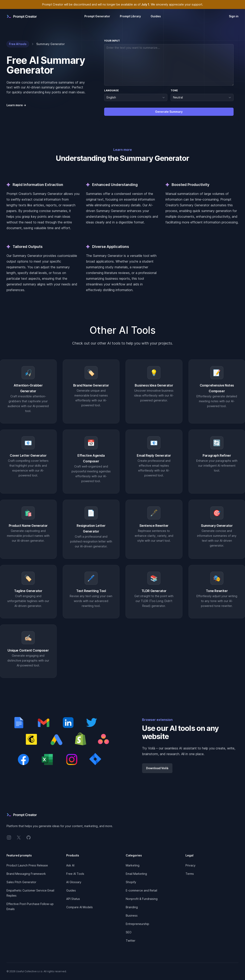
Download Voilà (157, 768)
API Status (73, 899)
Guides (156, 16)
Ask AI (70, 865)
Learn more (16, 105)
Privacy (190, 865)
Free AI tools (18, 44)
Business (132, 915)
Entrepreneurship (137, 924)
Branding (132, 907)
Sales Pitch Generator (21, 882)
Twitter (131, 941)
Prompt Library (130, 16)
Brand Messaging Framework (26, 874)
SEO (129, 932)
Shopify (131, 882)
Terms (190, 874)
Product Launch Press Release (27, 865)
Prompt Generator (97, 16)
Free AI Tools (75, 874)
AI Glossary (74, 882)
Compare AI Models (79, 907)
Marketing (133, 865)
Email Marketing (136, 874)
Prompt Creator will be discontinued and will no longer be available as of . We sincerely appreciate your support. (123, 4)
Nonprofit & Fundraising (142, 899)
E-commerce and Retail (141, 890)
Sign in (234, 16)
